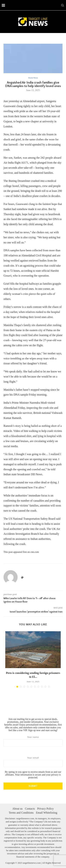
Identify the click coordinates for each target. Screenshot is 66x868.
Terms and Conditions (21, 812)
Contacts (30, 808)
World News (33, 78)
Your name (33, 741)
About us (17, 808)
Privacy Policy (45, 808)
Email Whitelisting (47, 812)
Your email (33, 762)
